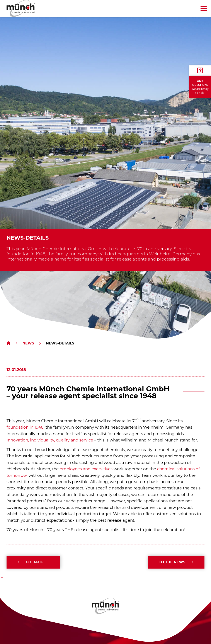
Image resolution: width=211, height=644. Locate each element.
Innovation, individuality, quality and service (50, 440)
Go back (34, 562)
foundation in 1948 (25, 427)
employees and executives (86, 469)
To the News (172, 562)
